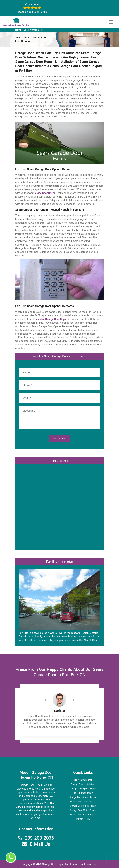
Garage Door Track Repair (83, 802)
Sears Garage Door (33, 30)
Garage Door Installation (83, 784)
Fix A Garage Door (83, 780)
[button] (49, 700)
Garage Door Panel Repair (83, 815)
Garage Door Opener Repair (83, 797)
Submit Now (59, 438)
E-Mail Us (40, 844)
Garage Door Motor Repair (83, 810)
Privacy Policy (83, 819)
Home (18, 30)
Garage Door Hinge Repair (83, 806)
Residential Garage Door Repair (50, 319)
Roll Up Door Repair (83, 793)
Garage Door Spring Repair (83, 789)
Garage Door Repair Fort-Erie (58, 864)
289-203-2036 (39, 838)
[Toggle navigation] (111, 22)
